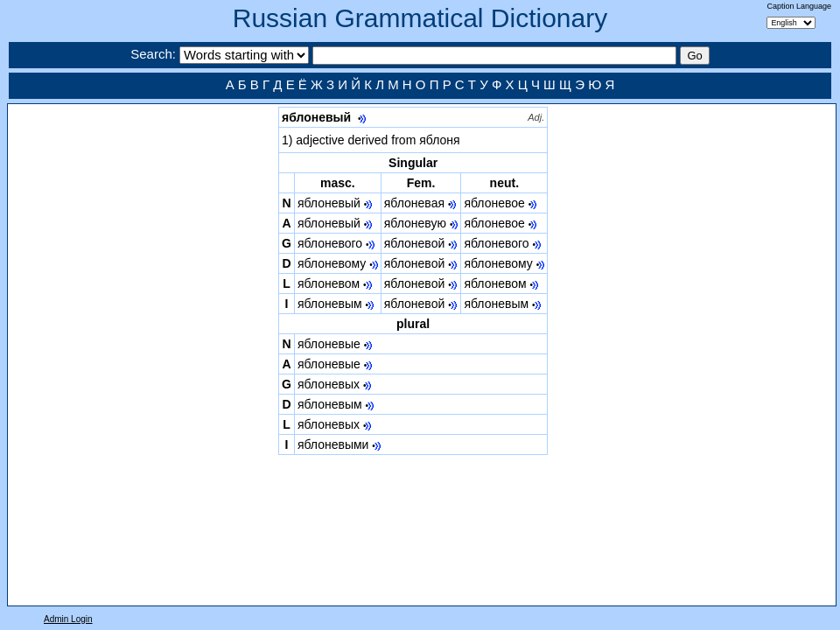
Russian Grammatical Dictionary (420, 18)
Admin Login (68, 619)
